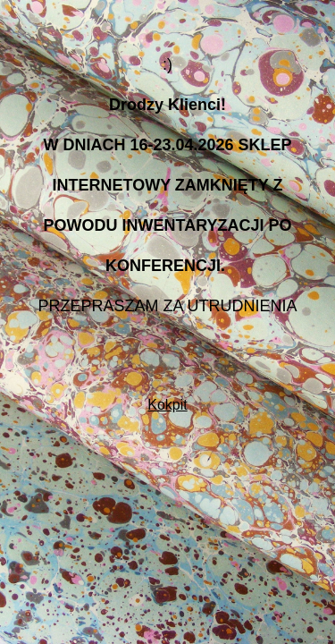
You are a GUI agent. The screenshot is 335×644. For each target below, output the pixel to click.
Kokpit (167, 405)
